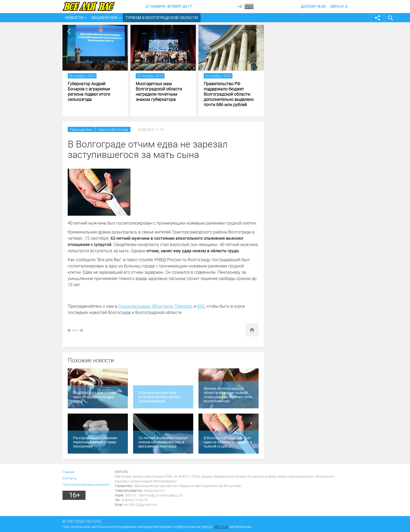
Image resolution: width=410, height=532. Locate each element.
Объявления (104, 18)
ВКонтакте (163, 306)
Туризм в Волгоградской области (162, 18)
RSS (201, 306)
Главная (69, 472)
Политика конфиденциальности (86, 484)
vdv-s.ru (221, 527)
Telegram (183, 306)
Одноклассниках (135, 306)
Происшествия (81, 129)
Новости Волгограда (113, 129)
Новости (74, 18)
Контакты (70, 478)
